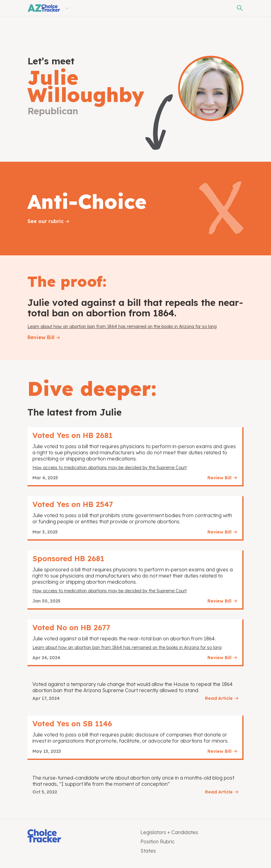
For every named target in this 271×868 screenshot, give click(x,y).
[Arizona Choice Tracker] (44, 8)
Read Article (219, 698)
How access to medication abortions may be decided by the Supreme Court (110, 468)
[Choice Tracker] (79, 836)
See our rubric (46, 221)
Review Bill (41, 337)
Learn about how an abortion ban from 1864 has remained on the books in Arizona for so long (122, 327)
